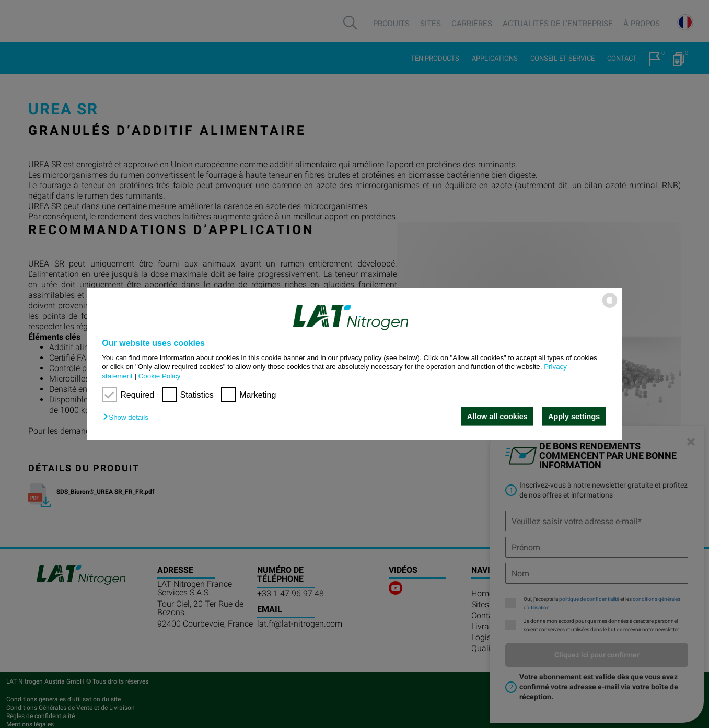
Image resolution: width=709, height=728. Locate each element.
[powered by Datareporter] (610, 307)
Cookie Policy (160, 375)
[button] (128, 417)
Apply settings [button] (574, 417)
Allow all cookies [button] (497, 417)
